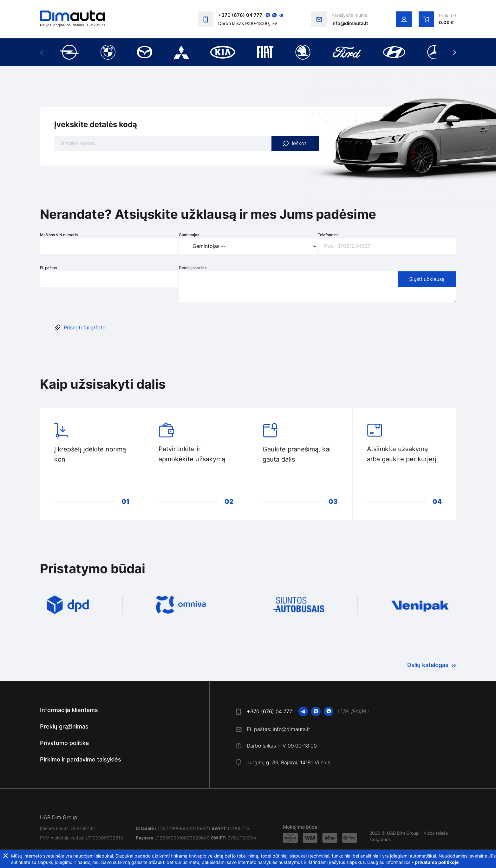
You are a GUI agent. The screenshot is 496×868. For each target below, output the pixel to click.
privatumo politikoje (437, 862)
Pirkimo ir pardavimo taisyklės (81, 759)
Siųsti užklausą (427, 279)
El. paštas (48, 268)
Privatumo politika (64, 743)
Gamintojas (189, 235)
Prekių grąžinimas (64, 726)
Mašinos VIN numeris (59, 235)
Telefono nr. (328, 235)
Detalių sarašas (193, 268)
